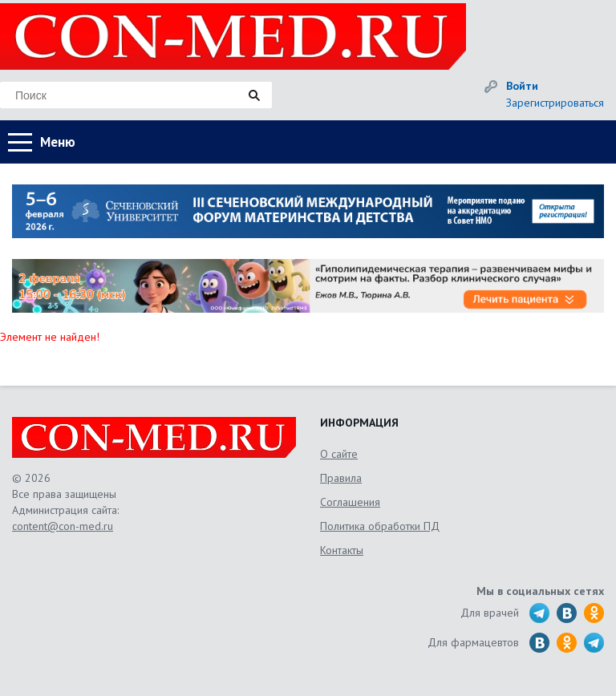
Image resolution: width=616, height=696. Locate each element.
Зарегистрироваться (555, 103)
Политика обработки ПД (380, 526)
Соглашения (350, 502)
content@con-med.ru (63, 526)
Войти (522, 86)
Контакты (342, 550)
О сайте (339, 454)
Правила (341, 478)
